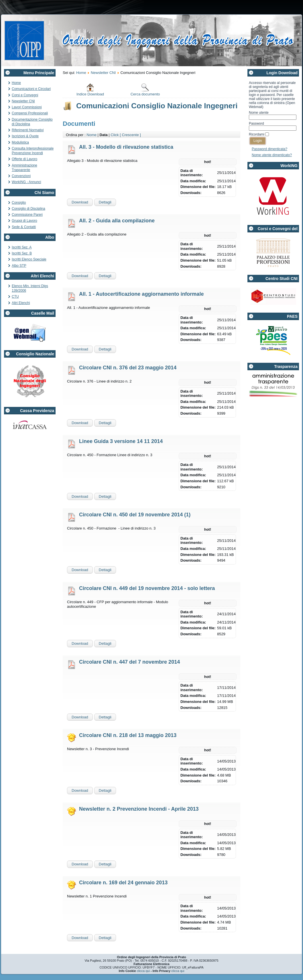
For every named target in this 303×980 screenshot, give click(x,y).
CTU (15, 297)
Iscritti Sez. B (22, 253)
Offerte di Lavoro (24, 159)
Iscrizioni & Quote (25, 136)
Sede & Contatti (24, 227)
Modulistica (20, 142)
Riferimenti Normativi (28, 130)
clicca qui (143, 971)
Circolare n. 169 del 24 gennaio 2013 (123, 883)
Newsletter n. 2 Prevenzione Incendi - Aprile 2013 (139, 809)
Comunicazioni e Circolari (31, 89)
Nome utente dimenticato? (272, 155)
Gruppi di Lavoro (24, 221)
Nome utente (259, 113)
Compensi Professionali (30, 113)
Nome (92, 135)
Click (115, 135)
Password (256, 124)
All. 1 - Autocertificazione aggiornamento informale (141, 294)
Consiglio (19, 203)
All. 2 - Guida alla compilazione (117, 221)
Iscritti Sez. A (22, 247)
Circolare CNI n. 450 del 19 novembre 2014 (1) (135, 515)
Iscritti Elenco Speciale (29, 259)
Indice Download (90, 90)
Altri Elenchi (21, 303)
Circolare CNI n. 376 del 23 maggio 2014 (128, 368)
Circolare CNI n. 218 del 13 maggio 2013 (128, 735)
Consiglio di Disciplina (28, 209)
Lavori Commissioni (27, 107)
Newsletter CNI (23, 101)
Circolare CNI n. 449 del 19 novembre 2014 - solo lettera (147, 588)
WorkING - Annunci (26, 182)
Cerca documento (145, 90)
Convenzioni (21, 176)
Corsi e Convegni (25, 95)
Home (16, 83)
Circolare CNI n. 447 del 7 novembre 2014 (129, 662)
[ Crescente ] (130, 135)
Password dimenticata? (269, 149)
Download (80, 202)
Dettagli (105, 202)
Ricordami (257, 134)
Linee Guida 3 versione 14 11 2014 (121, 441)
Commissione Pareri (27, 215)
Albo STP (19, 266)
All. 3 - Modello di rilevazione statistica (126, 147)
